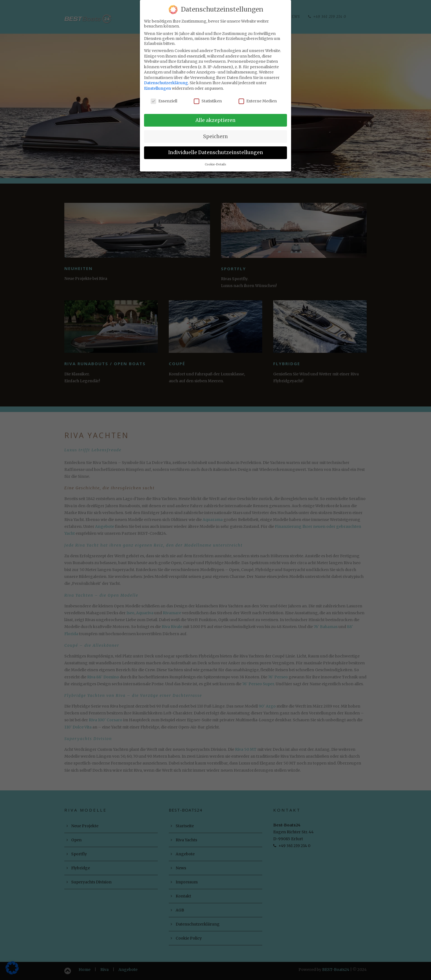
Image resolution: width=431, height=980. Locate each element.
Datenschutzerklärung (166, 81)
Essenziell (164, 99)
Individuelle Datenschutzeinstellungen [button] (216, 151)
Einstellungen (158, 87)
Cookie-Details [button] (215, 163)
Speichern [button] (215, 135)
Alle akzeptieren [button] (215, 118)
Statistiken (208, 99)
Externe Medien (258, 99)
